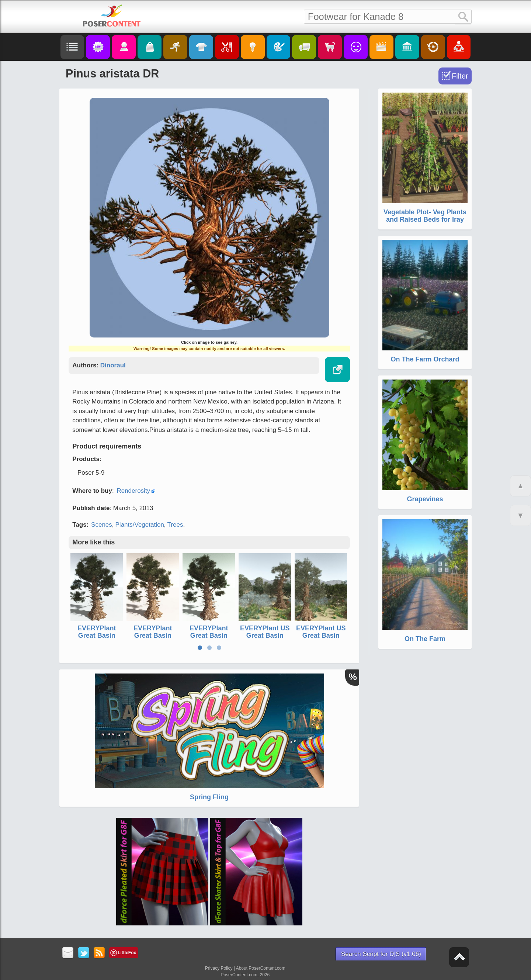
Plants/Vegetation (140, 525)
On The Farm (425, 639)
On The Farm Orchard (425, 359)
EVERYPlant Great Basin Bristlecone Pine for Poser (209, 639)
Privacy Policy (219, 968)
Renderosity (133, 491)
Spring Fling (209, 797)
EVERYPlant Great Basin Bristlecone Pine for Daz (153, 639)
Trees (175, 525)
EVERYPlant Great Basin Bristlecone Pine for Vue (97, 639)
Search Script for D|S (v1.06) (381, 954)
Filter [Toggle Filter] (460, 76)
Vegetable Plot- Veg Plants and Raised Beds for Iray (425, 216)
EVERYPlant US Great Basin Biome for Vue (265, 636)
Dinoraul (113, 365)
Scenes (102, 525)
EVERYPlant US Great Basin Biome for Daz (321, 636)
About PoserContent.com (261, 968)
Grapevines (425, 499)
